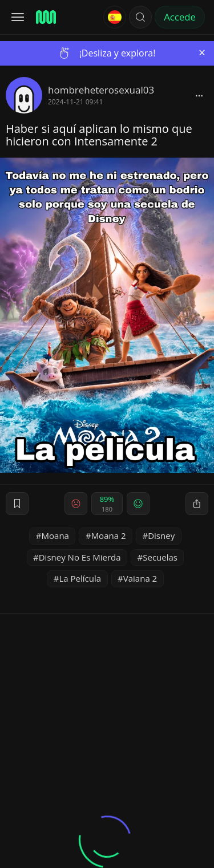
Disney (161, 536)
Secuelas (160, 557)
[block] (199, 95)
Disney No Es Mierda (80, 557)
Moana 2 (109, 536)
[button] (140, 17)
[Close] (202, 53)
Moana (55, 536)
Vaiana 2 (140, 578)
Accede (180, 17)
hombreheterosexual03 (101, 90)
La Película (80, 578)
